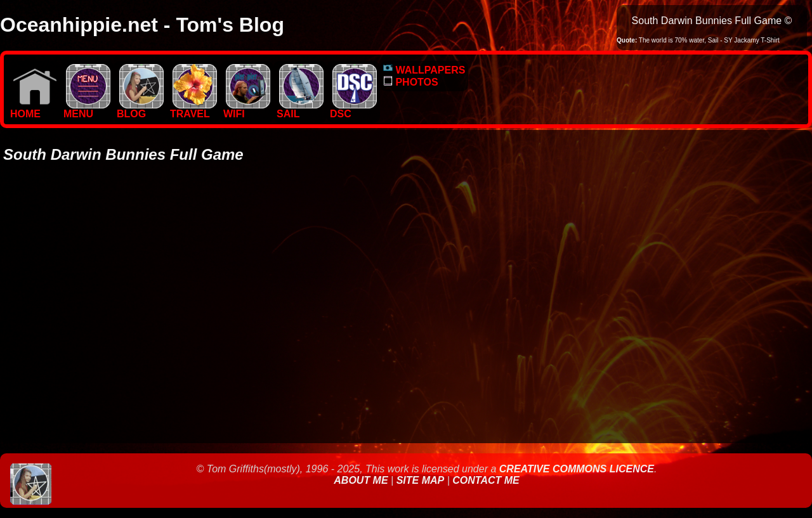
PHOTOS (411, 82)
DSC (353, 109)
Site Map (421, 480)
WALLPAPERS (424, 70)
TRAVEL (193, 109)
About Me (362, 480)
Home (34, 109)
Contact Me (486, 480)
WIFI (247, 109)
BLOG (140, 109)
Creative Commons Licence (577, 469)
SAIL (300, 109)
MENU (87, 109)
